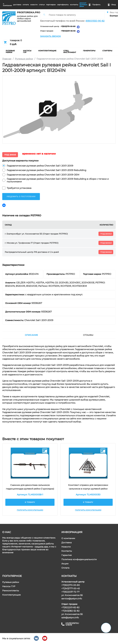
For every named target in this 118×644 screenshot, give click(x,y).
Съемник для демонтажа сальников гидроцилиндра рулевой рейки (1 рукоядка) (30, 487)
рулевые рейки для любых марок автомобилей (27, 19)
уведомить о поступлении (21, 197)
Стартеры (107, 51)
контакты (74, 5)
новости (34, 5)
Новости (66, 547)
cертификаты (63, 5)
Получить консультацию (30, 510)
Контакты (67, 551)
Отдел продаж (47, 31)
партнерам (51, 5)
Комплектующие (11, 595)
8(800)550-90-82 (95, 21)
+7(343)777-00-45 (71, 588)
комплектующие (47, 51)
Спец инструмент (70, 51)
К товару (30, 502)
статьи (42, 5)
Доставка (67, 542)
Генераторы (89, 51)
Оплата (65, 568)
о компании (7, 5)
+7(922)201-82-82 (68, 31)
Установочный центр (50, 26)
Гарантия (67, 555)
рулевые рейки (10, 51)
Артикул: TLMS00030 (88, 495)
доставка (17, 5)
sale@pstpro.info (70, 618)
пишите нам (41, 547)
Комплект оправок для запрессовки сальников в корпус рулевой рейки (88, 487)
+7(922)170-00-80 (68, 26)
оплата (26, 5)
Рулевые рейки (24, 59)
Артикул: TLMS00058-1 (30, 495)
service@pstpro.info (72, 599)
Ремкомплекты (11, 591)
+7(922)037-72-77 (70, 592)
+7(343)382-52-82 (70, 611)
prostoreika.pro (28, 13)
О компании (68, 538)
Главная (7, 59)
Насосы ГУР (9, 586)
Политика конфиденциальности (79, 559)
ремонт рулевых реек (83, 5)
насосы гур (27, 51)
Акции (65, 564)
